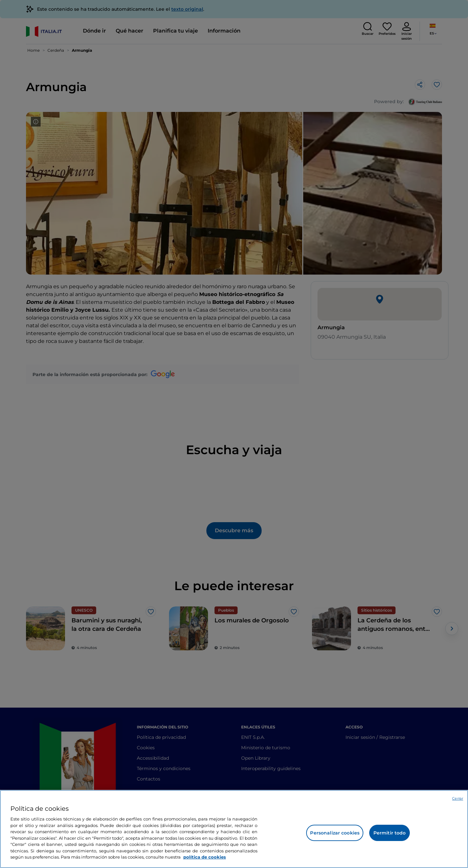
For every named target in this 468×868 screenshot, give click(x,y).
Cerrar (458, 798)
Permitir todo (390, 833)
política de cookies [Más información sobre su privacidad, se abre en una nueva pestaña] (205, 857)
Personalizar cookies (335, 833)
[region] (234, 829)
